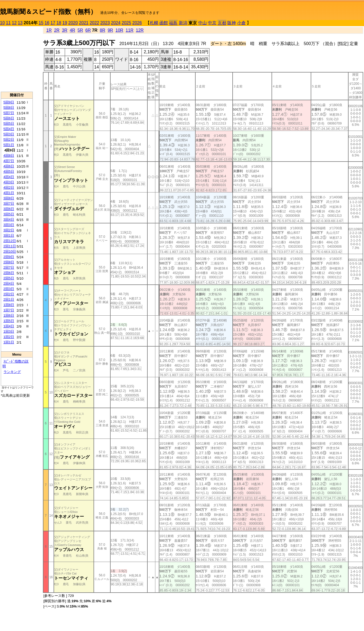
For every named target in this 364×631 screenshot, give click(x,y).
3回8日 (9, 198)
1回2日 (9, 337)
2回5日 (9, 278)
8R (103, 30)
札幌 (154, 23)
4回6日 (9, 166)
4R (72, 30)
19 (65, 23)
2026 (137, 23)
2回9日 (9, 257)
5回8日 (9, 108)
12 (14, 23)
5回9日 (9, 102)
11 (8, 23)
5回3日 (9, 134)
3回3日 (9, 225)
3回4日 (9, 220)
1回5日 (9, 321)
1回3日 (9, 331)
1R (49, 30)
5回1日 (9, 145)
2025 (127, 23)
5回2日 (9, 140)
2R (57, 30)
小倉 (241, 23)
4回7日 (9, 161)
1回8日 (9, 305)
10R (119, 30)
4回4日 (9, 177)
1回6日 (9, 315)
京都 (222, 23)
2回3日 (9, 289)
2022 (94, 23)
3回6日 (9, 209)
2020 (73, 23)
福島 (173, 23)
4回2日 (9, 188)
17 (53, 23)
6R (88, 30)
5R (80, 30)
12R (140, 30)
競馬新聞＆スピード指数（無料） (48, 12)
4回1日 (9, 193)
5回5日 (9, 124)
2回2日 (9, 294)
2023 (105, 23)
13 (20, 23)
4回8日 (9, 156)
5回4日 (9, 129)
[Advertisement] (17, 59)
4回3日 (9, 182)
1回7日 (9, 310)
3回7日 (9, 204)
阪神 (232, 23)
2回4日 (9, 284)
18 (59, 23)
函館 (164, 23)
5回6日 (9, 118)
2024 (116, 23)
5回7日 (9, 113)
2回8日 (9, 262)
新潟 (183, 23)
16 (47, 23)
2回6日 (9, 273)
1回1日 (9, 342)
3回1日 (9, 236)
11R (130, 30)
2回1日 (9, 300)
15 (41, 23)
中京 (212, 23)
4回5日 (9, 172)
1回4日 (9, 326)
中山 (203, 23)
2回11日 (10, 246)
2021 (84, 23)
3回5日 (9, 214)
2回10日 (10, 252)
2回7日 (9, 268)
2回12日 (10, 241)
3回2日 (9, 230)
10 (2, 23)
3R (64, 30)
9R (110, 30)
